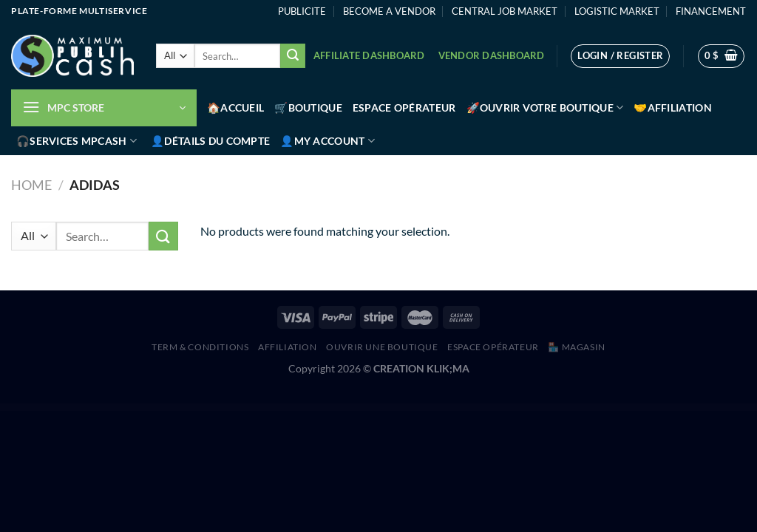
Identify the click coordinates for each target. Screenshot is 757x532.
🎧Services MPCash (77, 141)
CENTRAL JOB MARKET (505, 11)
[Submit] (293, 56)
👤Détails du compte (210, 141)
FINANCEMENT (711, 11)
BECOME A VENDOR (389, 11)
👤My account (327, 141)
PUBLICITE (302, 11)
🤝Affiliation (672, 108)
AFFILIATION (288, 347)
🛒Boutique (308, 108)
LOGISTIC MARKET (617, 11)
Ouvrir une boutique (382, 347)
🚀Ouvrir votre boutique (545, 108)
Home (31, 185)
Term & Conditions (200, 347)
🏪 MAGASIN (577, 347)
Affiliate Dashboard (369, 55)
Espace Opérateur (404, 108)
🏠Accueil (235, 108)
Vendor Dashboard (492, 55)
